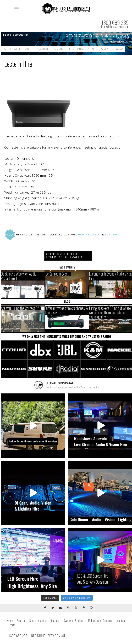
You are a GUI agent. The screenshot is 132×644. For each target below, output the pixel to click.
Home (10, 621)
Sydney (67, 621)
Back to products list (16, 35)
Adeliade (121, 621)
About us (43, 621)
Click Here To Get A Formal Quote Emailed (64, 256)
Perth (12, 625)
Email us (21, 621)
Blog (32, 621)
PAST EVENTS (67, 267)
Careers (55, 621)
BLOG (67, 301)
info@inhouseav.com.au (115, 27)
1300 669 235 (115, 23)
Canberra (108, 621)
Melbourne (94, 621)
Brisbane (80, 621)
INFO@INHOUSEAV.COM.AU (48, 636)
